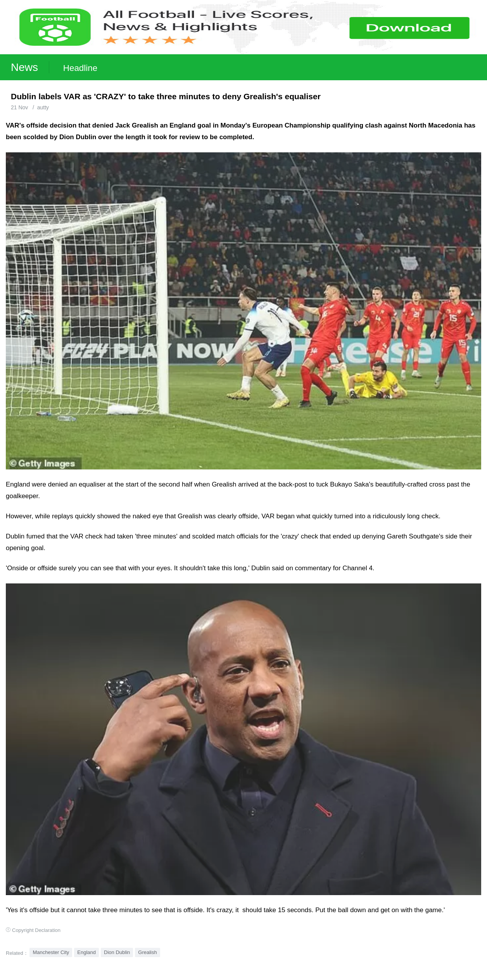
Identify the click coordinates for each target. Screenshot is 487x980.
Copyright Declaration (36, 930)
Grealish (147, 952)
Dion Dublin (117, 952)
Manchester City (51, 952)
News (24, 67)
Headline (80, 68)
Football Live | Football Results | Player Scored (80, 976)
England (86, 952)
